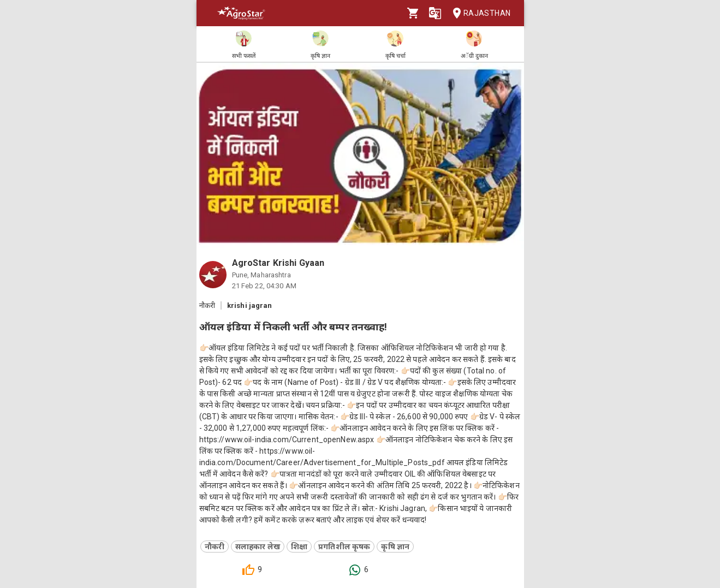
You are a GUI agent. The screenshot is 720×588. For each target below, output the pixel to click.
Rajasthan (478, 13)
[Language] (435, 13)
